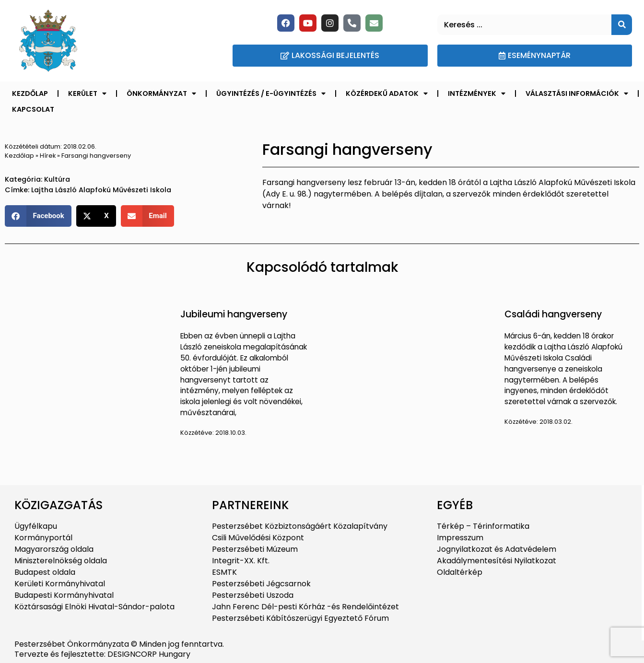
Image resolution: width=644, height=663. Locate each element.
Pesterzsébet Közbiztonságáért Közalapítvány (300, 526)
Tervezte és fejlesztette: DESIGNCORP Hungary (102, 654)
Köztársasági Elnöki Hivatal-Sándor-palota (94, 607)
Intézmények (477, 93)
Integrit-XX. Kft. (241, 561)
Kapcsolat (33, 109)
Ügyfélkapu (36, 526)
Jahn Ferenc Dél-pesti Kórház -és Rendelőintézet (305, 607)
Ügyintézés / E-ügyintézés (271, 93)
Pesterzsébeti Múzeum (255, 549)
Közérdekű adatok (387, 93)
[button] (38, 216)
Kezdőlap (30, 93)
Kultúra (57, 179)
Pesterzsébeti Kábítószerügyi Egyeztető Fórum (300, 618)
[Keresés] (622, 25)
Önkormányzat (161, 93)
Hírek (48, 156)
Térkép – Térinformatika (483, 526)
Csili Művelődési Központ (258, 538)
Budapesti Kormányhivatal (64, 595)
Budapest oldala (45, 572)
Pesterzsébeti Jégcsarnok (261, 584)
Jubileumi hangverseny (234, 314)
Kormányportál (43, 538)
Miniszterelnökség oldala (61, 561)
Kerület (87, 93)
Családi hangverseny (553, 314)
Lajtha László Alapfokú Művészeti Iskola (101, 190)
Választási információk (577, 93)
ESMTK (224, 572)
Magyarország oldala (54, 549)
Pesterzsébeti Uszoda (253, 595)
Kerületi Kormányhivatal (60, 584)
